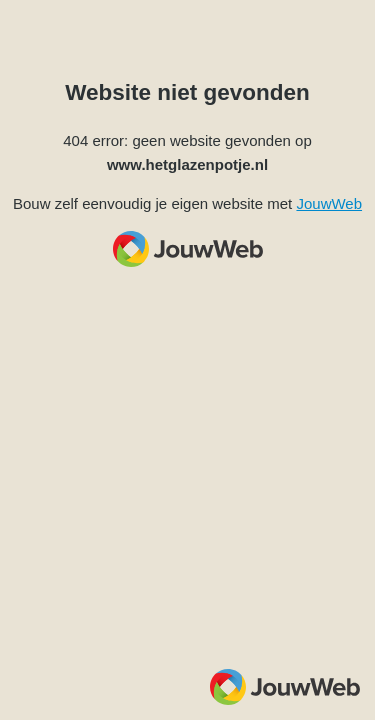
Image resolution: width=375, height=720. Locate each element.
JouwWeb (329, 203)
